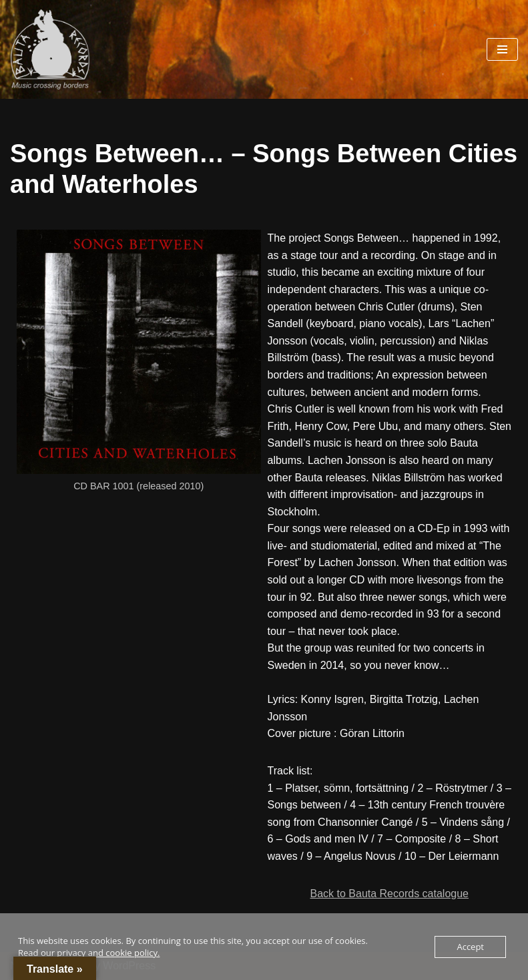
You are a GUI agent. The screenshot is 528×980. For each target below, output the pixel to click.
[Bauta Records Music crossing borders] (50, 49)
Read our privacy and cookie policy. (89, 953)
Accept (470, 947)
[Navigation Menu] (502, 49)
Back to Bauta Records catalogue (389, 894)
